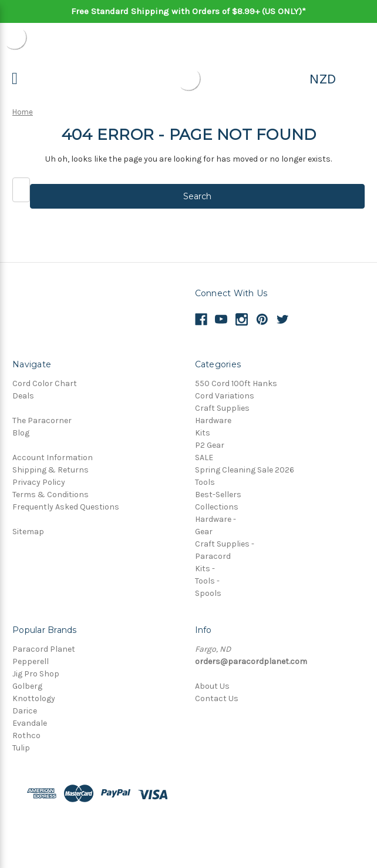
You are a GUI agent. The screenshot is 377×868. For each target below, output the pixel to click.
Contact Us (217, 698)
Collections (217, 507)
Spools (208, 593)
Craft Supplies (222, 408)
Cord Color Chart (45, 383)
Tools (205, 482)
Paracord (213, 556)
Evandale (30, 723)
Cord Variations (225, 396)
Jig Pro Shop (36, 674)
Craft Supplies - (225, 544)
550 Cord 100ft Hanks (236, 383)
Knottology (34, 698)
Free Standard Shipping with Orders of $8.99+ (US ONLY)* (188, 11)
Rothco (26, 735)
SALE (204, 458)
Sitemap (28, 532)
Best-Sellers (218, 495)
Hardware (213, 420)
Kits (203, 433)
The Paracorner (42, 420)
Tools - (207, 581)
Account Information (53, 458)
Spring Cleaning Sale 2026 (245, 470)
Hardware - (216, 519)
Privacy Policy (39, 482)
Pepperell (31, 661)
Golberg (27, 686)
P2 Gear (210, 445)
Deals (23, 396)
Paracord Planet (44, 649)
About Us (212, 686)
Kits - (205, 569)
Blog (21, 433)
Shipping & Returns (51, 470)
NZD (323, 79)
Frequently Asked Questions (66, 507)
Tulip (21, 748)
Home (23, 112)
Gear (204, 532)
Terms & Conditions (51, 495)
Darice (25, 711)
